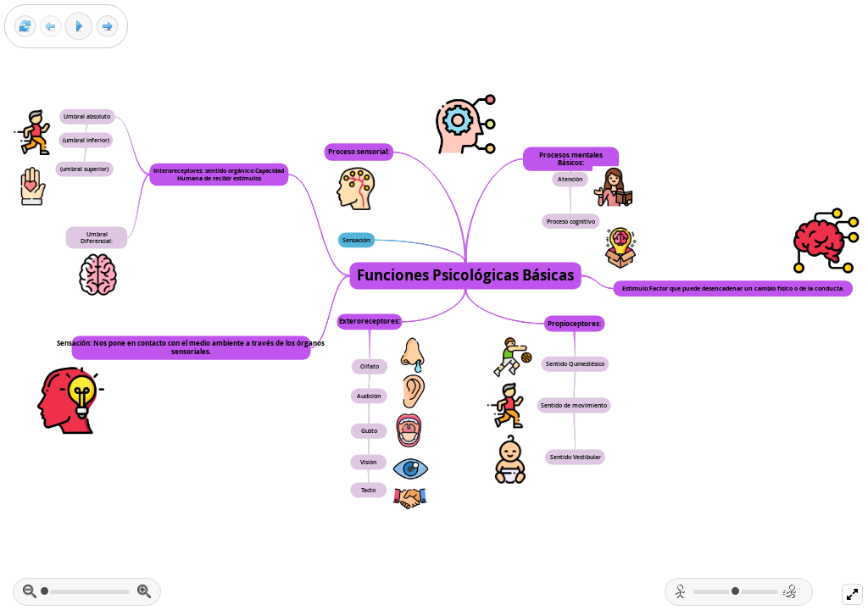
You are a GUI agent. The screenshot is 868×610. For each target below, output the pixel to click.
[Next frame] (107, 27)
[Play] (79, 26)
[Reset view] (25, 27)
